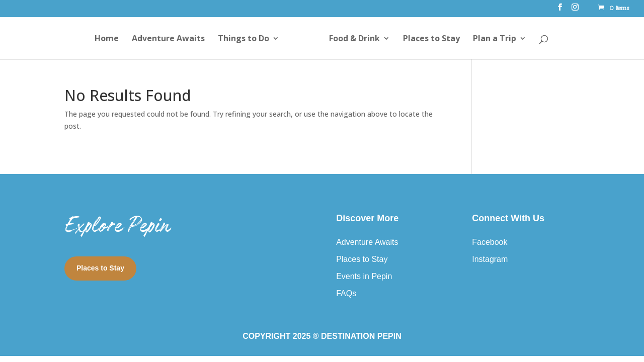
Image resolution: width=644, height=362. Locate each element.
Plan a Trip (495, 39)
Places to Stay (431, 39)
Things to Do (244, 39)
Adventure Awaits (168, 39)
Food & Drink (354, 39)
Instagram (490, 259)
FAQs (346, 293)
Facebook (490, 242)
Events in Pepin (364, 276)
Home (107, 39)
